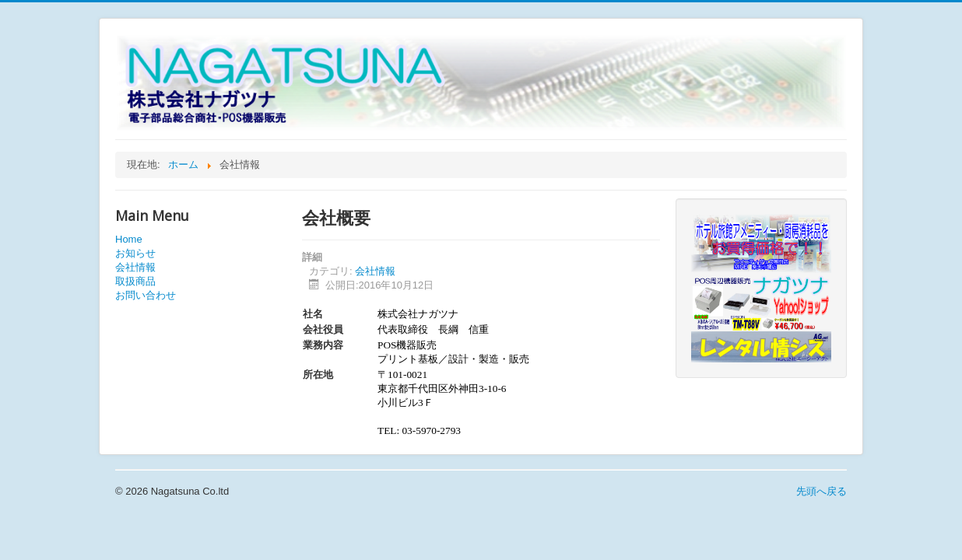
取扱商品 (135, 281)
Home (129, 239)
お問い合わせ (146, 295)
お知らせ (135, 253)
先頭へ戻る (822, 491)
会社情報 (135, 267)
